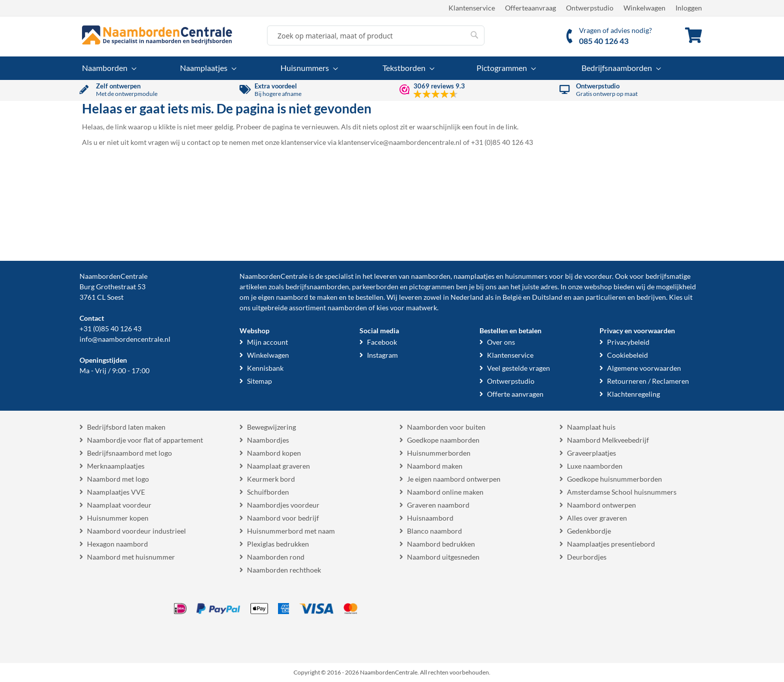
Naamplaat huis (591, 427)
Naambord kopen (274, 453)
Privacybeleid (628, 342)
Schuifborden (268, 492)
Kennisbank (265, 368)
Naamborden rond (276, 557)
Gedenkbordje (589, 531)
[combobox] (376, 35)
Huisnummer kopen (118, 518)
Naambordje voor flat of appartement (145, 440)
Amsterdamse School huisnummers (622, 492)
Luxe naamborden (595, 466)
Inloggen (689, 8)
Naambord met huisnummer (131, 557)
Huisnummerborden (439, 453)
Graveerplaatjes (591, 453)
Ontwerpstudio (590, 8)
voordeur (598, 276)
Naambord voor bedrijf (283, 518)
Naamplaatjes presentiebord (611, 544)
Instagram (382, 355)
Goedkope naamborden (443, 440)
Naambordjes (268, 440)
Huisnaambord (430, 518)
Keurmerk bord (271, 479)
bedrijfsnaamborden (317, 287)
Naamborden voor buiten (446, 427)
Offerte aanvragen (515, 394)
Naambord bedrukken (441, 544)
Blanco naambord (434, 531)
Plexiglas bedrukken (278, 544)
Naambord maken (435, 466)
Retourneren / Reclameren (648, 381)
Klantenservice (472, 8)
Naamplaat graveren (278, 466)
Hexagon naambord (117, 544)
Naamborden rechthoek (284, 570)
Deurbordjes (587, 557)
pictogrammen (432, 287)
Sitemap (259, 381)
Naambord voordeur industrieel (136, 531)
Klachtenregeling (633, 394)
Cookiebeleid (627, 355)
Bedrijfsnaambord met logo (129, 453)
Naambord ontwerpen (601, 505)
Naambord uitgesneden (443, 557)
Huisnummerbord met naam (291, 531)
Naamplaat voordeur (119, 505)
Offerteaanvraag (530, 8)
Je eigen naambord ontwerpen (454, 479)
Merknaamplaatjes (116, 466)
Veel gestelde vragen (518, 368)
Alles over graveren (597, 518)
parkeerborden (375, 287)
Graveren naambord (438, 505)
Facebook (382, 342)
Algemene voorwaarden (644, 368)
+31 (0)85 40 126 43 (110, 329)
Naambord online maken (445, 492)
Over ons (501, 342)
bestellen (369, 297)
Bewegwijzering (271, 427)
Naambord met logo (118, 479)
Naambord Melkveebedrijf (608, 440)
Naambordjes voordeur (283, 505)
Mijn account (267, 342)
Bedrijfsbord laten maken (126, 427)
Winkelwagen (644, 8)
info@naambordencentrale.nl (125, 339)
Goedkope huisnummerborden (614, 479)
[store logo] (157, 35)
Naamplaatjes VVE (116, 492)
